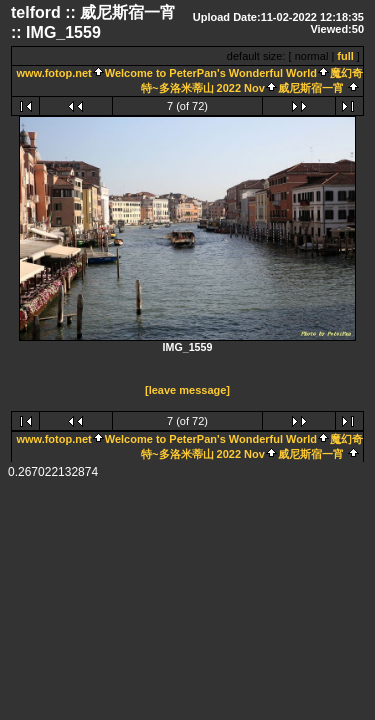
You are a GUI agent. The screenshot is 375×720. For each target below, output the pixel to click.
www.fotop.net (53, 73)
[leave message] (187, 391)
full (345, 56)
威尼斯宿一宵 (311, 88)
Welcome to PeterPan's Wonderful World (211, 73)
